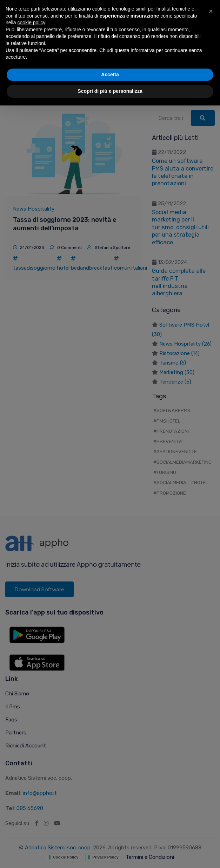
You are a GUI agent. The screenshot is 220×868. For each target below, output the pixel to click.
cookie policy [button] (31, 785)
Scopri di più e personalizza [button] (110, 854)
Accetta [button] (110, 837)
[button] (211, 774)
